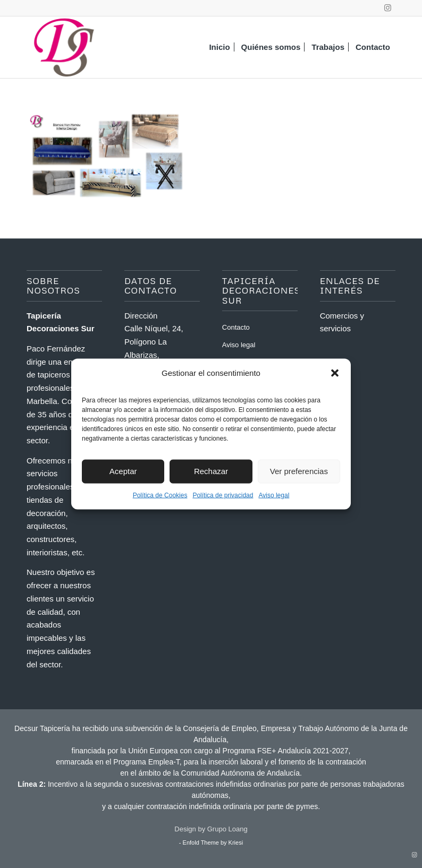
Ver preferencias (299, 471)
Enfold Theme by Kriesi (213, 843)
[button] (335, 373)
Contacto (236, 327)
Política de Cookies (160, 495)
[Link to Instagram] (387, 8)
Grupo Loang (227, 829)
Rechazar (211, 471)
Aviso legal (274, 495)
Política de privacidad (223, 495)
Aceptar (123, 471)
